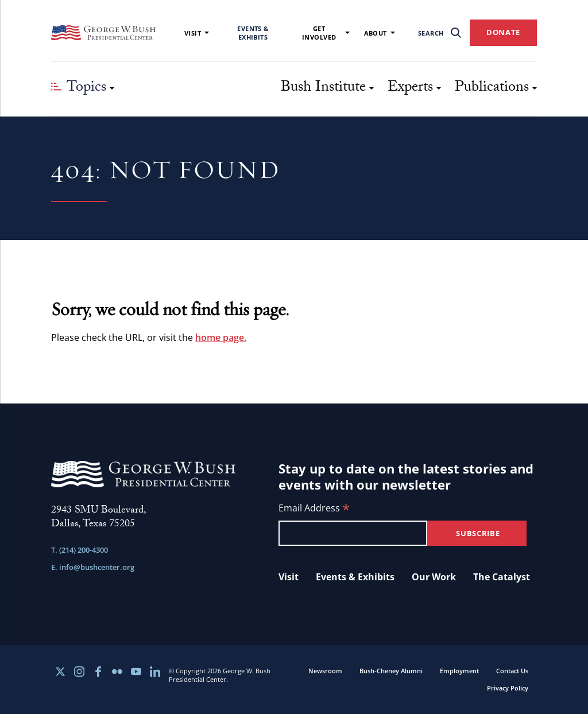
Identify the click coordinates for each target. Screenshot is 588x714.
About (380, 33)
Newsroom (325, 671)
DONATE (503, 32)
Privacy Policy (508, 688)
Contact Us (512, 671)
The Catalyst (502, 577)
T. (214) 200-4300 (80, 550)
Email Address (314, 509)
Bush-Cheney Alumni (391, 671)
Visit (197, 33)
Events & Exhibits (253, 33)
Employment (459, 671)
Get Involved (326, 33)
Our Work (434, 577)
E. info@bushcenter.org (93, 567)
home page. (221, 337)
